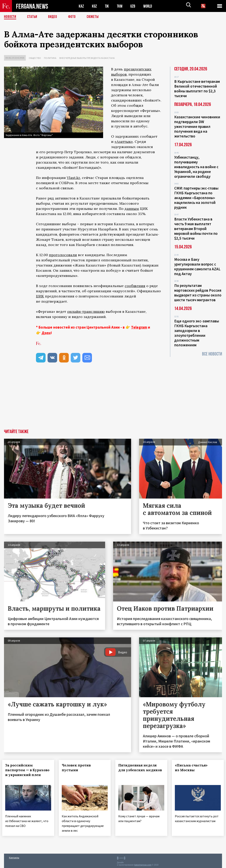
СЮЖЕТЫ (95, 17)
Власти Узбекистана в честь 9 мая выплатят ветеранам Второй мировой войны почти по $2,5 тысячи (196, 229)
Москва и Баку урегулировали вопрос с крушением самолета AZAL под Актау (197, 267)
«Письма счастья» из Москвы (193, 768)
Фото (74, 17)
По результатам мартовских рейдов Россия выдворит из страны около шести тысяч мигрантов (198, 293)
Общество (35, 58)
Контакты (14, 856)
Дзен (46, 333)
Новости (10, 17)
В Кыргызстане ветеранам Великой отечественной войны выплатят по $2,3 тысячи (197, 89)
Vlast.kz (73, 178)
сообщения (135, 286)
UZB (134, 6)
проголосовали (63, 255)
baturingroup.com (143, 864)
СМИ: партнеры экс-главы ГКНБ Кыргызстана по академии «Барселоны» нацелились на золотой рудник (196, 198)
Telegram (139, 327)
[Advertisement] (113, 399)
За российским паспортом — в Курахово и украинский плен (25, 772)
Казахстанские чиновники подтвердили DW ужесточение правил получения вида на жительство (197, 126)
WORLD (149, 6)
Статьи (33, 17)
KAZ (81, 6)
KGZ (95, 6)
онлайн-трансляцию (86, 312)
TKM (120, 6)
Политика (50, 58)
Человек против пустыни (78, 768)
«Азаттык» (124, 142)
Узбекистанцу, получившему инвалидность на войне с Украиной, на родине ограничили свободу (196, 167)
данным (132, 209)
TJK (107, 6)
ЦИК (40, 296)
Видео (54, 17)
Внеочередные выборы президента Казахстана (87, 58)
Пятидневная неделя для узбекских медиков (139, 770)
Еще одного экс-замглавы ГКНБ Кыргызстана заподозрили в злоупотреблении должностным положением (197, 333)
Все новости (212, 354)
